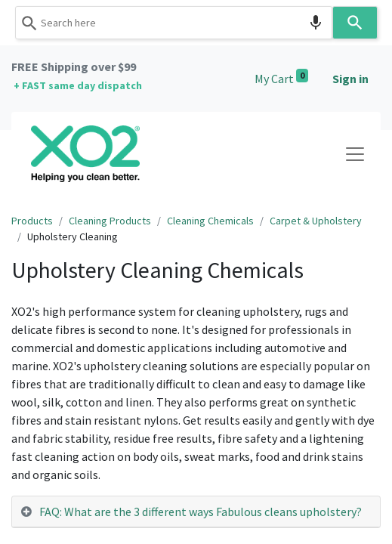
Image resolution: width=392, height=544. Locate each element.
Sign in (350, 79)
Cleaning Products (110, 221)
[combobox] (174, 23)
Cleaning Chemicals (210, 221)
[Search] (355, 23)
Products (32, 221)
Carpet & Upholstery (316, 221)
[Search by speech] (316, 23)
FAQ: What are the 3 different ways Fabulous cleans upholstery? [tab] (201, 512)
